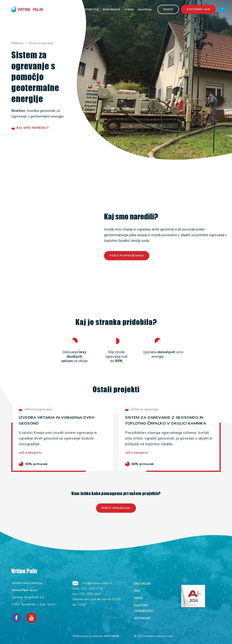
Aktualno (142, 618)
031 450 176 (92, 589)
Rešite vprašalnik (116, 508)
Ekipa (138, 598)
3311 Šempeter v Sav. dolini (34, 604)
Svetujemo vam (198, 9)
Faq (137, 590)
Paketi (168, 9)
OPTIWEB (111, 636)
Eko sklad (143, 583)
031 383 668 (90, 594)
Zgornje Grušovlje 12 (28, 597)
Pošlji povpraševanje (127, 256)
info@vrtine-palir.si (97, 583)
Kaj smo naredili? (33, 128)
